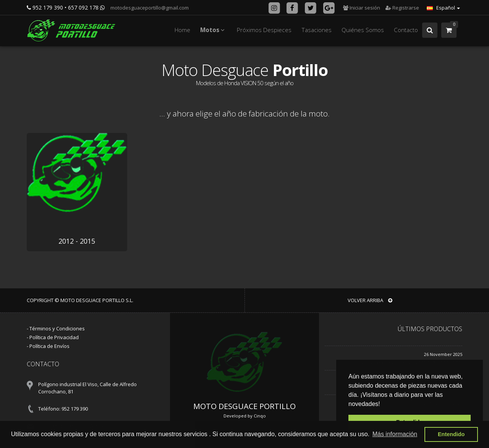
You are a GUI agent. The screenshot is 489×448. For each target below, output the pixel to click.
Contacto (406, 30)
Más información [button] (395, 434)
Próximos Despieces (264, 30)
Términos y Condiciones (57, 328)
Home (182, 30)
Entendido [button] (451, 434)
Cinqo (260, 416)
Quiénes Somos (363, 30)
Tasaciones (317, 30)
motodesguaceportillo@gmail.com (149, 8)
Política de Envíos (49, 346)
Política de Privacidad (54, 337)
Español (443, 8)
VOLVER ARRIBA (370, 300)
